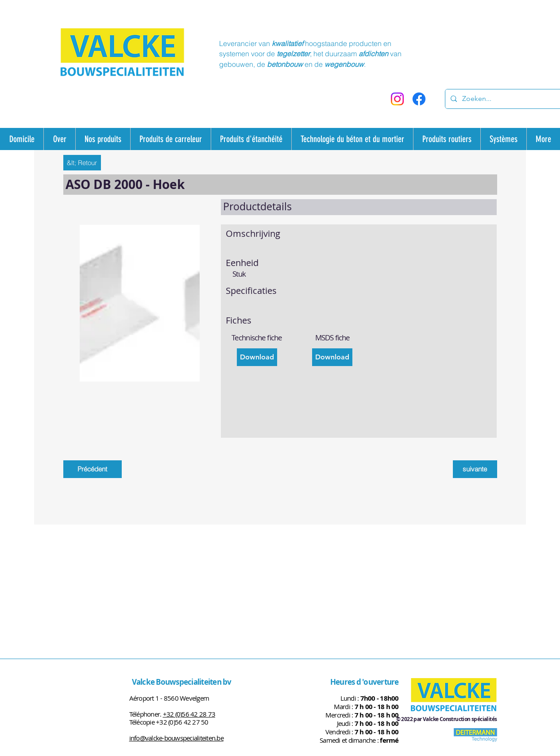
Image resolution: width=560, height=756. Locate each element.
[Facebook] (419, 99)
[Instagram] (397, 99)
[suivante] (475, 469)
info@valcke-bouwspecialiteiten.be (176, 738)
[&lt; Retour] (82, 163)
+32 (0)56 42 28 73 (189, 714)
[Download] (257, 357)
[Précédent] (93, 469)
